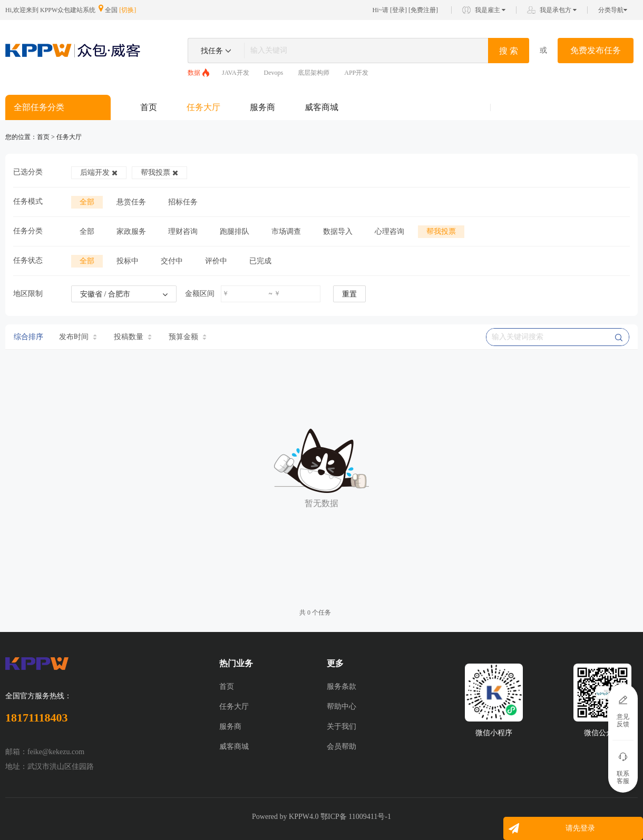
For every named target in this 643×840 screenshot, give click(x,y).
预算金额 (188, 337)
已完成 (260, 261)
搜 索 (509, 51)
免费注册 (423, 10)
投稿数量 (133, 337)
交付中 (172, 261)
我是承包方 (558, 10)
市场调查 (286, 231)
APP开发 (356, 73)
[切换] (128, 10)
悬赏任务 (131, 202)
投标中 (128, 261)
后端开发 (99, 172)
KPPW (299, 817)
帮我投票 (159, 172)
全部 (87, 202)
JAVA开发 (236, 73)
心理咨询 (389, 231)
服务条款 (342, 686)
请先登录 (580, 828)
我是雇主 (490, 10)
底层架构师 (314, 73)
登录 (398, 10)
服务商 (262, 107)
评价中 (216, 261)
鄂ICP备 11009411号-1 (356, 817)
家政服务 (131, 231)
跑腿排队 (235, 231)
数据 (194, 73)
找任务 (212, 51)
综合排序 (28, 337)
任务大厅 (203, 107)
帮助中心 (342, 706)
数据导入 (338, 231)
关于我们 (342, 727)
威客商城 (321, 107)
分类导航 (613, 10)
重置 (349, 294)
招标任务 (183, 202)
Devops (274, 73)
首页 (149, 107)
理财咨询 (183, 231)
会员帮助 (342, 747)
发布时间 (78, 337)
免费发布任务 (596, 50)
